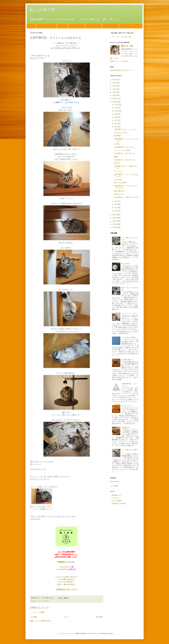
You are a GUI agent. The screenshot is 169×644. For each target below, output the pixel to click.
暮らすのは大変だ (120, 183)
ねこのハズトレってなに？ (67, 46)
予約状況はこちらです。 (67, 562)
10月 (116, 111)
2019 (115, 99)
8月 (116, 117)
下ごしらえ (118, 171)
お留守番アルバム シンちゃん (125, 129)
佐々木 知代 (128, 46)
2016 (115, 218)
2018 (115, 102)
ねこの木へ (125, 26)
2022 (115, 89)
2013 (115, 227)
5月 (116, 127)
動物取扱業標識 (110, 26)
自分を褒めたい (120, 191)
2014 (115, 224)
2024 (115, 83)
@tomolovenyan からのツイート (122, 70)
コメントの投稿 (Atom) (43, 621)
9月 (116, 114)
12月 (116, 104)
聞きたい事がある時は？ (67, 584)
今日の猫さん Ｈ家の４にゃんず (126, 197)
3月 (116, 204)
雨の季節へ (118, 136)
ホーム (31, 26)
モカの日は (118, 179)
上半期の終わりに (128, 360)
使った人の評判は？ (67, 582)
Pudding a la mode (119, 503)
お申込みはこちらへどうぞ (67, 589)
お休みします (119, 194)
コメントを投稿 (39, 612)
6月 (116, 123)
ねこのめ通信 (117, 501)
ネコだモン (116, 498)
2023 (115, 86)
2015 (115, 221)
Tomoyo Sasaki (114, 481)
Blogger (110, 633)
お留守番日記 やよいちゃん (125, 147)
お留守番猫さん (93, 26)
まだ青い (117, 144)
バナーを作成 (114, 486)
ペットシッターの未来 (122, 150)
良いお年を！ (126, 264)
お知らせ (62, 26)
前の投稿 (99, 617)
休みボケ (117, 163)
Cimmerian (90, 633)
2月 (116, 207)
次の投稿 (34, 617)
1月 (116, 211)
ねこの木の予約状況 (46, 26)
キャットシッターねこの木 (122, 37)
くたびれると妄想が (129, 337)
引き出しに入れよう (121, 133)
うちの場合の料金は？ (67, 579)
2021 (115, 92)
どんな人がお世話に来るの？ (67, 577)
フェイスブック (66, 567)
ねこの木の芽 (43, 10)
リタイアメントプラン (130, 313)
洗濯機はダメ (126, 428)
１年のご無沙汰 (36, 56)
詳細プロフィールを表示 (119, 61)
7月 (116, 120)
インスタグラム (76, 26)
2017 (115, 215)
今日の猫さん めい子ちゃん (125, 153)
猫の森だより (117, 495)
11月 (116, 108)
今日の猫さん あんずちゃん (125, 160)
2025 (115, 80)
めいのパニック (127, 406)
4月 (116, 201)
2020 (115, 95)
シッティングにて (42, 601)
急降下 (116, 157)
